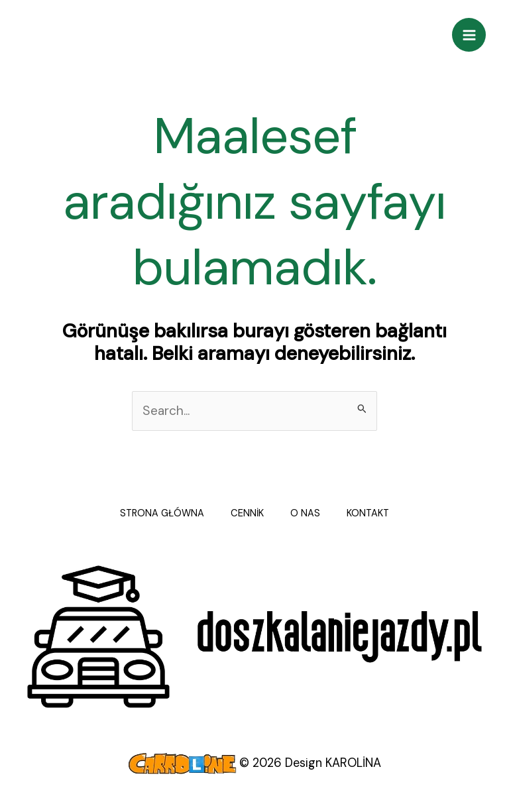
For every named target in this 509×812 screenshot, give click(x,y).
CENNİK (247, 513)
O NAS (305, 513)
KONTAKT (368, 513)
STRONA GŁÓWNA (162, 513)
